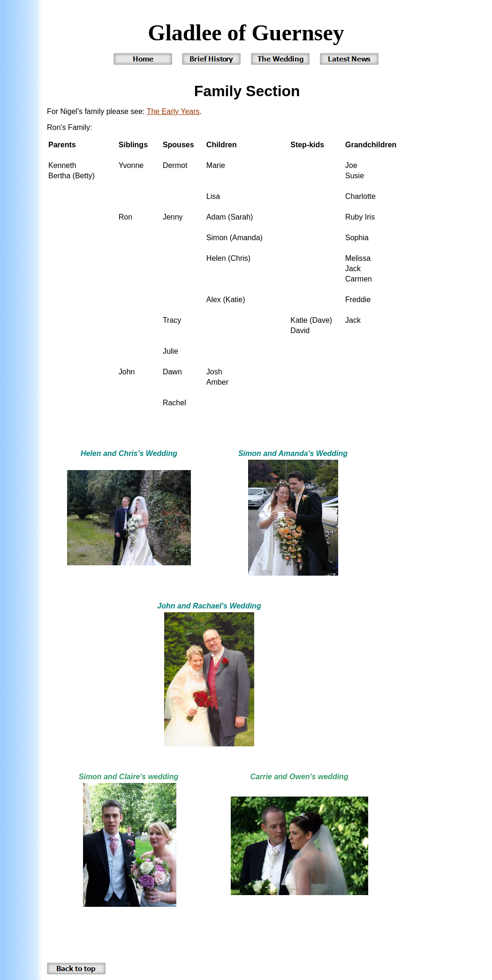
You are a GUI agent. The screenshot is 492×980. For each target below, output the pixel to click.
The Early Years (173, 111)
